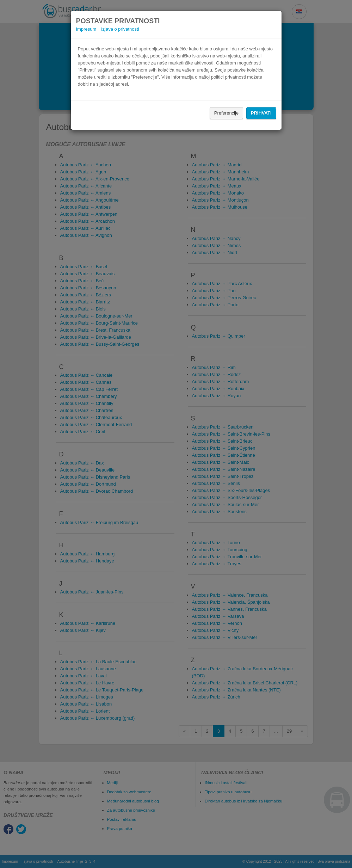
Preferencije (226, 113)
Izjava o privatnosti (120, 29)
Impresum (86, 29)
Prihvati (261, 113)
